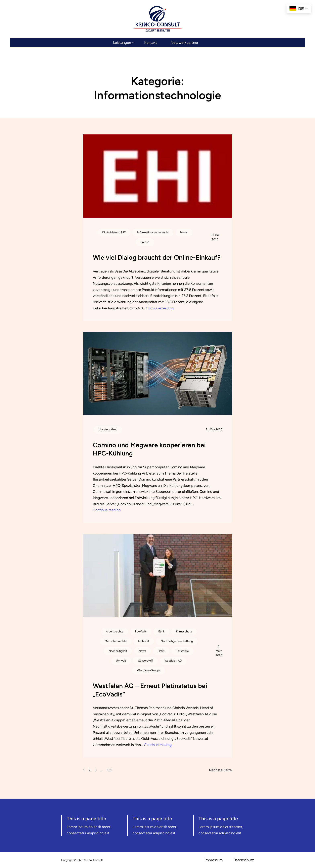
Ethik (161, 632)
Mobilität (144, 641)
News (184, 232)
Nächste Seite (220, 770)
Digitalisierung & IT (114, 232)
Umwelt (121, 661)
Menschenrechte (116, 641)
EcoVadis (141, 632)
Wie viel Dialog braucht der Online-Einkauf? (157, 257)
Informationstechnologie (153, 232)
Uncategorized (108, 429)
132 (110, 770)
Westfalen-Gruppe (149, 670)
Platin (161, 651)
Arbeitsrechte (115, 632)
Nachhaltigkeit (118, 651)
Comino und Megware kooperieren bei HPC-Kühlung (149, 449)
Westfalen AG (173, 661)
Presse (145, 242)
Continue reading (160, 308)
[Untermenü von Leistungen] (124, 43)
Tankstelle (183, 651)
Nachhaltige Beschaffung (177, 641)
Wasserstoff (145, 661)
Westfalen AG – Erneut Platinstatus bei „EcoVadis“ (150, 690)
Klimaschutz (184, 632)
